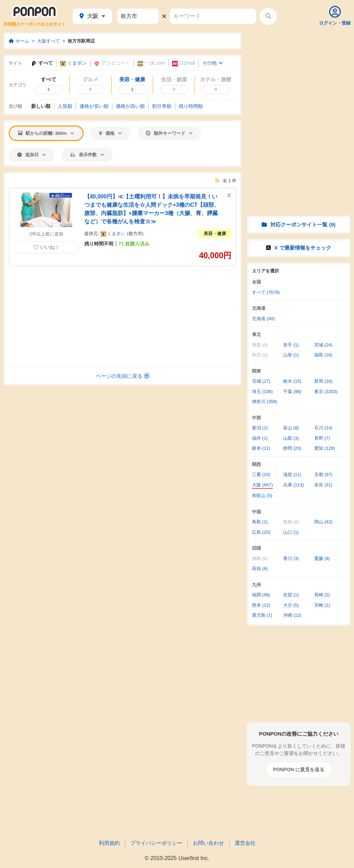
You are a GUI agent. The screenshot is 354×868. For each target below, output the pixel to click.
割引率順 (162, 106)
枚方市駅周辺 (81, 41)
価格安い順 (94, 106)
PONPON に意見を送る (299, 769)
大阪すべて (49, 41)
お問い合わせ (208, 843)
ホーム (19, 41)
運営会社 (245, 843)
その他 (212, 63)
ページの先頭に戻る (123, 376)
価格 (110, 133)
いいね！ (46, 247)
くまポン (73, 63)
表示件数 (87, 155)
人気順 (65, 106)
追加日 (32, 155)
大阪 (92, 16)
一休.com (151, 63)
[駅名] (138, 16)
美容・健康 (215, 234)
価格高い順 (130, 106)
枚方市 (135, 234)
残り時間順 (191, 106)
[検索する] (268, 16)
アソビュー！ (112, 63)
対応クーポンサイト (299, 225)
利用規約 (109, 843)
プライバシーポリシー (156, 843)
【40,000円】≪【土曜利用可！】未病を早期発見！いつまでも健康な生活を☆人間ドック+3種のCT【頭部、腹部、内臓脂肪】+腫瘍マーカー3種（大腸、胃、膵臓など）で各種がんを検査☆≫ (152, 209)
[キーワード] (213, 16)
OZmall (184, 63)
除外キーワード (169, 133)
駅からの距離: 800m (46, 133)
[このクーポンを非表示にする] (229, 196)
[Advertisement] (123, 317)
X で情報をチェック (299, 248)
